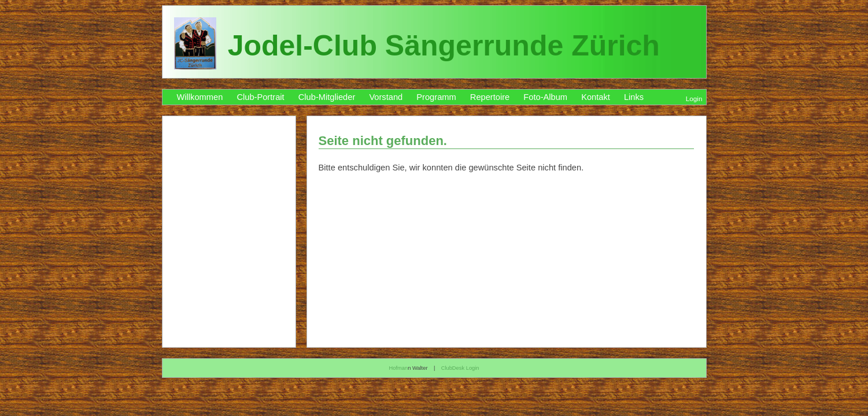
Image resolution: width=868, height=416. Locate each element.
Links (634, 97)
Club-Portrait (260, 97)
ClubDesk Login (460, 368)
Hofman (398, 368)
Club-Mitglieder (327, 97)
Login (694, 99)
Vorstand (386, 97)
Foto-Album (545, 97)
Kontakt (596, 97)
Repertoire (490, 97)
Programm (436, 97)
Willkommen (200, 97)
